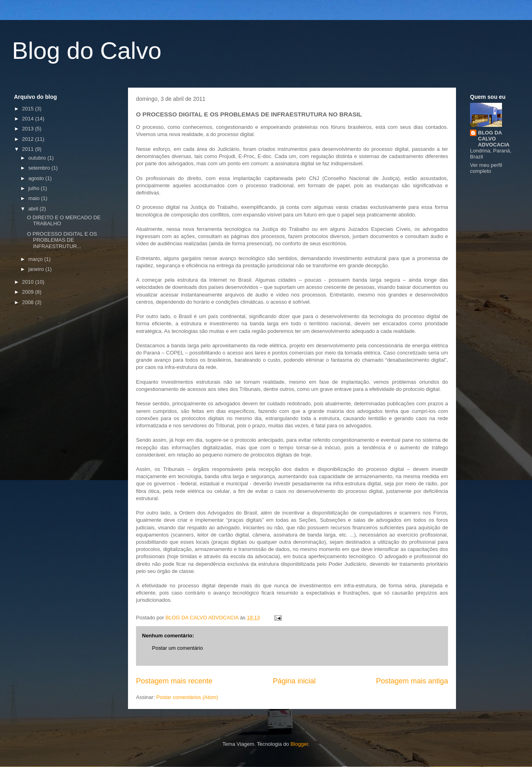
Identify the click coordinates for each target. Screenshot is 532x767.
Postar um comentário (177, 648)
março (36, 259)
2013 (29, 129)
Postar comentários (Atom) (187, 697)
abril (34, 209)
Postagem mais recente (174, 681)
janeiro (37, 269)
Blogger (299, 744)
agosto (37, 178)
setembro (40, 168)
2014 (29, 119)
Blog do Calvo (87, 51)
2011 (29, 149)
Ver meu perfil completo (486, 168)
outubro (38, 158)
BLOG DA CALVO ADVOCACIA (494, 139)
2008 (29, 302)
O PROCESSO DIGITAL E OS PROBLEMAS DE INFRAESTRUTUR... (62, 240)
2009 (29, 292)
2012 (29, 139)
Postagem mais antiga (412, 681)
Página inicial (294, 681)
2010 (29, 282)
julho (35, 188)
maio (35, 198)
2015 (29, 109)
